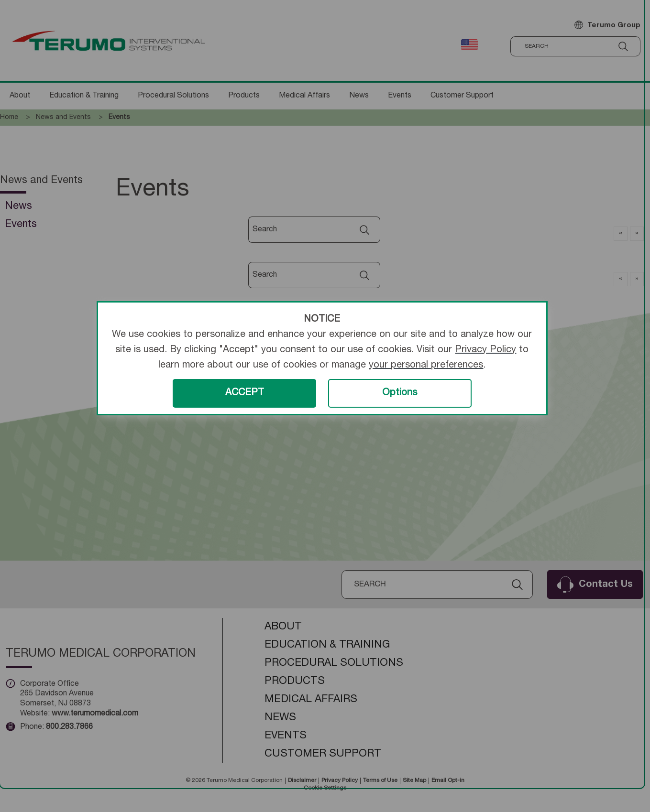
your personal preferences (426, 366)
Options (400, 393)
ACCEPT (245, 393)
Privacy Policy (485, 350)
